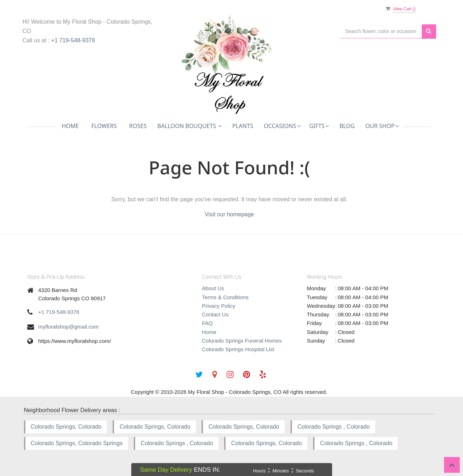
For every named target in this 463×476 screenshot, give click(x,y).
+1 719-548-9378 (73, 40)
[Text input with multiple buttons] (381, 31)
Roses (138, 126)
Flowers (104, 126)
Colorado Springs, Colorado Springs (77, 443)
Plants (243, 126)
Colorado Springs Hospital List (238, 349)
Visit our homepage (230, 214)
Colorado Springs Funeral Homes (242, 341)
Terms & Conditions (225, 297)
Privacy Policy (219, 306)
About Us (213, 288)
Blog (347, 126)
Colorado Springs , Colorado (334, 427)
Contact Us (215, 314)
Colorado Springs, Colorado (66, 427)
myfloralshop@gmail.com (69, 327)
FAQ (207, 323)
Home (70, 126)
